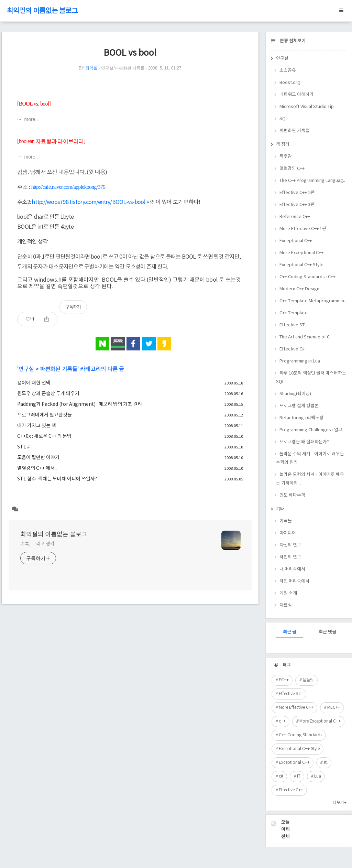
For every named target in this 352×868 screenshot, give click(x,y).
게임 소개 (288, 593)
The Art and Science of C (305, 337)
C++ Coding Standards (300, 735)
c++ (282, 721)
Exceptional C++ (296, 241)
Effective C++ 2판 (297, 193)
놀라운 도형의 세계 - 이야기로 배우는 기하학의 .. (310, 479)
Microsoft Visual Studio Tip (307, 107)
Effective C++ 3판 (297, 205)
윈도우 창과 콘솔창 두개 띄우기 (48, 394)
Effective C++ (291, 790)
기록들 (286, 521)
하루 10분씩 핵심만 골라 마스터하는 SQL (311, 378)
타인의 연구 (290, 557)
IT (299, 776)
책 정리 (283, 145)
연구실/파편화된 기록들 (123, 68)
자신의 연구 (290, 545)
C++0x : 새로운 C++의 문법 (44, 436)
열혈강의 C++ (292, 169)
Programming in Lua (300, 361)
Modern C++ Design (299, 289)
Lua (318, 776)
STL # (24, 447)
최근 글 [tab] (290, 632)
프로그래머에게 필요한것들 (45, 415)
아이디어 (288, 533)
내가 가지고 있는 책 (37, 426)
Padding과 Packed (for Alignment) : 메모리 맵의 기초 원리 (80, 404)
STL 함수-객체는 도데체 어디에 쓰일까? (57, 479)
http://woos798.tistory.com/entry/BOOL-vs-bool (88, 202)
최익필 (91, 68)
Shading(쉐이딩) (295, 394)
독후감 (286, 157)
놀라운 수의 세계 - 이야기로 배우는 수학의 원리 (310, 458)
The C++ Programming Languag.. (312, 181)
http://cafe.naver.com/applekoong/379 (68, 187)
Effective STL (293, 325)
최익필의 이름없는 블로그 (42, 11)
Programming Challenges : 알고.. (312, 430)
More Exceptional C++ (301, 253)
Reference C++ (295, 217)
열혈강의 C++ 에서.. (37, 468)
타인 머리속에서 (294, 581)
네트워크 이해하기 (296, 95)
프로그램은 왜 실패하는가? (304, 442)
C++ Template (294, 313)
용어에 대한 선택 (34, 383)
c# (281, 776)
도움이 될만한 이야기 (38, 458)
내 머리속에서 (292, 569)
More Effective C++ (296, 708)
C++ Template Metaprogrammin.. (313, 301)
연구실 (26, 369)
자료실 (286, 605)
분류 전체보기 (292, 41)
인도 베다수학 (292, 495)
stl (326, 763)
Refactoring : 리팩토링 (301, 418)
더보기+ (340, 803)
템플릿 (308, 680)
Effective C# (292, 349)
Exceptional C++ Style (301, 265)
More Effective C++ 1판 (303, 229)
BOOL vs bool (130, 53)
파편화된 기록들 (59, 369)
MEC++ (334, 708)
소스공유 (288, 71)
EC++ (284, 680)
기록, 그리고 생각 (37, 544)
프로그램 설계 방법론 (299, 406)
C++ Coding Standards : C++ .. (309, 277)
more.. (31, 119)
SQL (284, 119)
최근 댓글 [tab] (327, 632)
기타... (282, 509)
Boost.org (290, 83)
